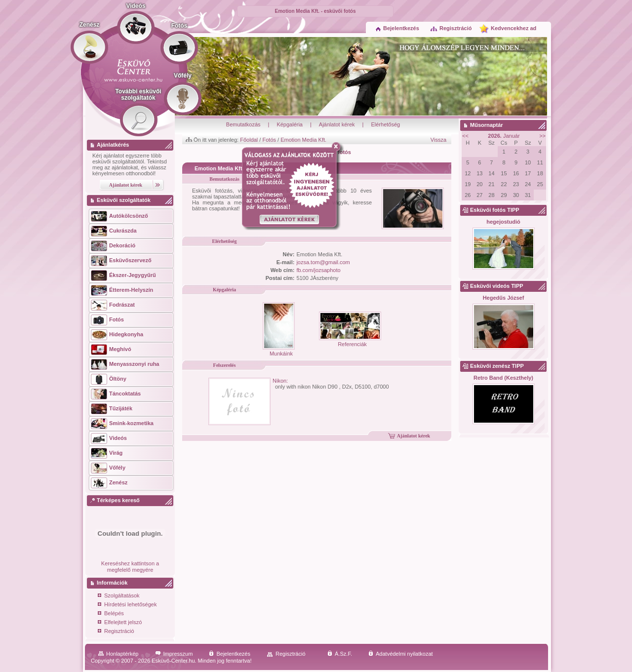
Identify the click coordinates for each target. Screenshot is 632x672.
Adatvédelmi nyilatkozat (401, 654)
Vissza (438, 140)
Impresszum (174, 654)
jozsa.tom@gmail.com (323, 262)
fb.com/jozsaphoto (318, 270)
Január (504, 136)
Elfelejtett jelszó (120, 623)
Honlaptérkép (118, 654)
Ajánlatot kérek (337, 124)
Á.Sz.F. (340, 654)
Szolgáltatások (119, 596)
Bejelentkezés (397, 28)
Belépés (111, 614)
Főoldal (249, 140)
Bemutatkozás (243, 124)
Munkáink (279, 351)
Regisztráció (451, 28)
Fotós (269, 140)
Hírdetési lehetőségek (127, 605)
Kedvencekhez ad (513, 28)
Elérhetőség (385, 124)
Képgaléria (290, 124)
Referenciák (350, 341)
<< (465, 136)
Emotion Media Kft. (303, 140)
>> (542, 136)
